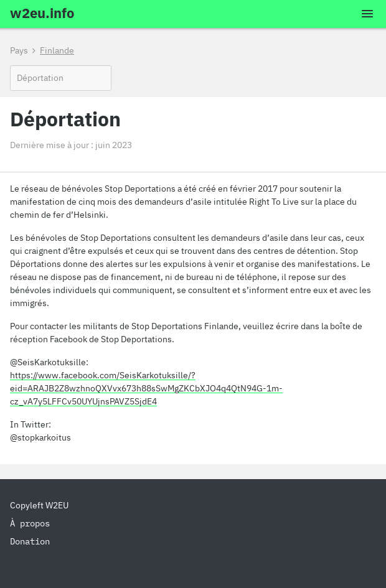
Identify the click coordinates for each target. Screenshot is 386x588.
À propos (30, 523)
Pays (19, 50)
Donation (30, 541)
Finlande (57, 50)
